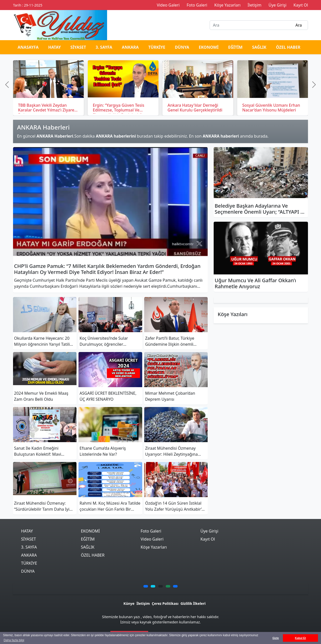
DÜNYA (182, 47)
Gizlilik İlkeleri (193, 603)
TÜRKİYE (157, 47)
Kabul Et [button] (300, 638)
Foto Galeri (151, 531)
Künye (129, 603)
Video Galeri (152, 539)
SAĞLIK (259, 47)
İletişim (143, 603)
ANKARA (130, 47)
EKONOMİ (209, 47)
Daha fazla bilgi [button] (14, 640)
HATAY (54, 47)
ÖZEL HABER (288, 47)
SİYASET (78, 47)
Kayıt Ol (208, 539)
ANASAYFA (28, 47)
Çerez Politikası (165, 603)
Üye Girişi (209, 531)
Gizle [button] (276, 638)
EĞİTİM (235, 47)
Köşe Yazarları (154, 547)
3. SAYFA (104, 47)
